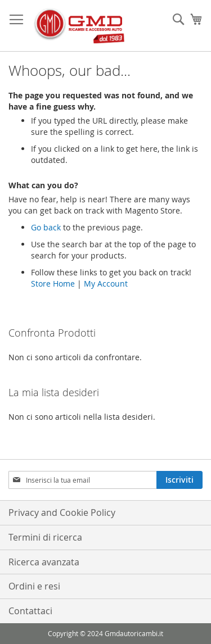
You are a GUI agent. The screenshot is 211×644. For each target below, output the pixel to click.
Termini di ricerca (45, 537)
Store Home (53, 284)
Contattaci (30, 611)
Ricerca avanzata (44, 562)
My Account (106, 284)
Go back (46, 227)
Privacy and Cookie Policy (62, 513)
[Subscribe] (179, 480)
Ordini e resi (34, 586)
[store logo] (79, 26)
